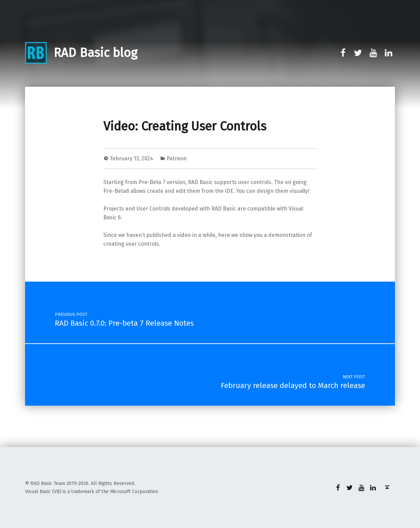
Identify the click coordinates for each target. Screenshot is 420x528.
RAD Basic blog (95, 53)
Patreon (177, 158)
